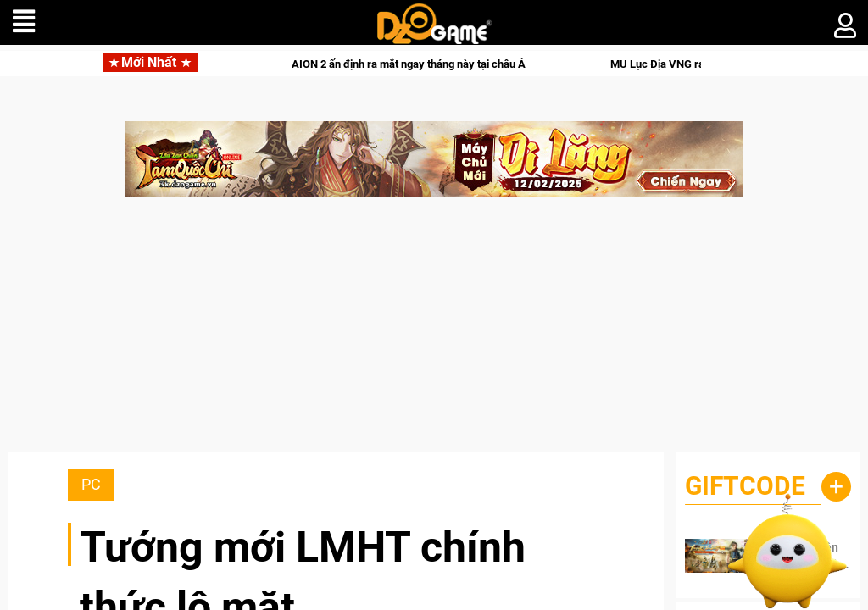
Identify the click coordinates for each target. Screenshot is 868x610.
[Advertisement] (434, 333)
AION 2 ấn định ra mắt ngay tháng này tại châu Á (428, 64)
